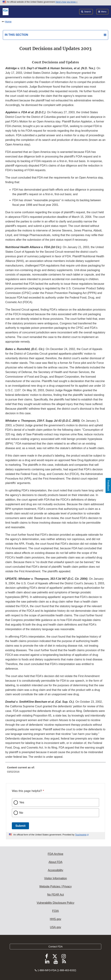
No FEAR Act (55, 895)
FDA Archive (55, 854)
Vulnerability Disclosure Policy (56, 903)
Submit (20, 826)
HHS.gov (55, 919)
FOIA (55, 911)
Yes (22, 802)
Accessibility (55, 870)
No (21, 813)
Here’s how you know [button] (67, 2)
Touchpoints (81, 835)
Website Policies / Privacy (56, 886)
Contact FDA (55, 947)
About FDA (55, 862)
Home (8, 22)
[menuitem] (55, 771)
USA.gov (55, 927)
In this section (16, 35)
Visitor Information (56, 878)
